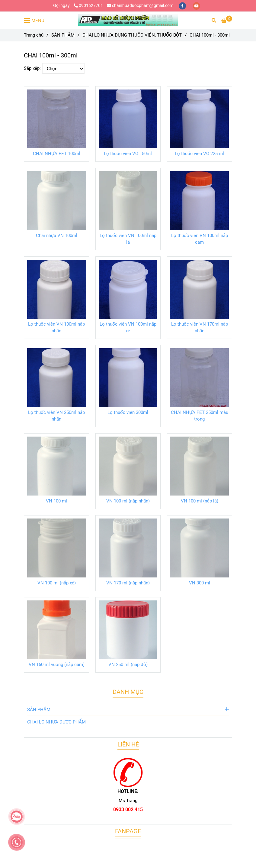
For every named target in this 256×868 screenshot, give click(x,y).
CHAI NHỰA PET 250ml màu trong (200, 416)
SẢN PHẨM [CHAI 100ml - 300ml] (63, 35)
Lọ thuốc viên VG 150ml (128, 154)
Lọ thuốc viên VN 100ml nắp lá (128, 239)
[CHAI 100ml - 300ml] (128, 20)
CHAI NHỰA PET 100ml (57, 154)
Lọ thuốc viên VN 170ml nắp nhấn (200, 327)
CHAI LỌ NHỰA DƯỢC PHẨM (56, 722)
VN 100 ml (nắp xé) (57, 583)
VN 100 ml (56, 501)
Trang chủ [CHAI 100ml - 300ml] (34, 35)
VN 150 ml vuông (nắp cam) (57, 665)
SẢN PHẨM (128, 709)
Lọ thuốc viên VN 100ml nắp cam (200, 239)
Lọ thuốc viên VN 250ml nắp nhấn (56, 416)
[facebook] (183, 5)
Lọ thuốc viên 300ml (128, 412)
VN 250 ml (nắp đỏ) (128, 665)
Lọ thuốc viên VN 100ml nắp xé (128, 327)
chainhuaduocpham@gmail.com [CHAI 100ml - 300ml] (140, 5)
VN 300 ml (200, 583)
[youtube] (197, 5)
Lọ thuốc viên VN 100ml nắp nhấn (56, 327)
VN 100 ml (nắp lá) (200, 501)
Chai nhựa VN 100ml (57, 236)
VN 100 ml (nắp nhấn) (128, 501)
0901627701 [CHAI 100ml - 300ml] (88, 5)
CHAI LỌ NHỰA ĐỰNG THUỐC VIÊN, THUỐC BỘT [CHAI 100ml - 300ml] (132, 35)
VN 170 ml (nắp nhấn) (128, 583)
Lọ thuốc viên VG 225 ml (199, 154)
